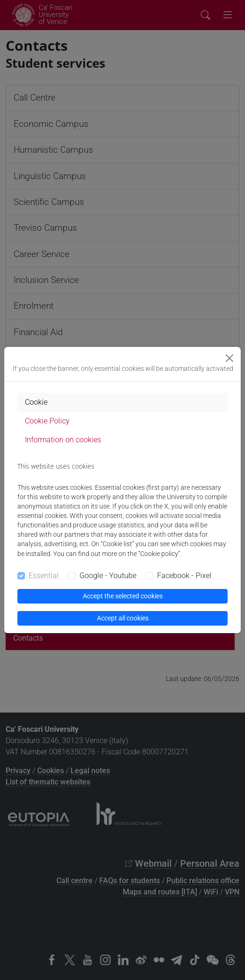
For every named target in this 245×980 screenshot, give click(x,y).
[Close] (229, 358)
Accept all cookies (123, 618)
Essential (44, 576)
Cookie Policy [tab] (47, 421)
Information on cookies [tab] (63, 440)
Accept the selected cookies (123, 596)
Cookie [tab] (36, 402)
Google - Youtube (108, 576)
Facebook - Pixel (184, 576)
